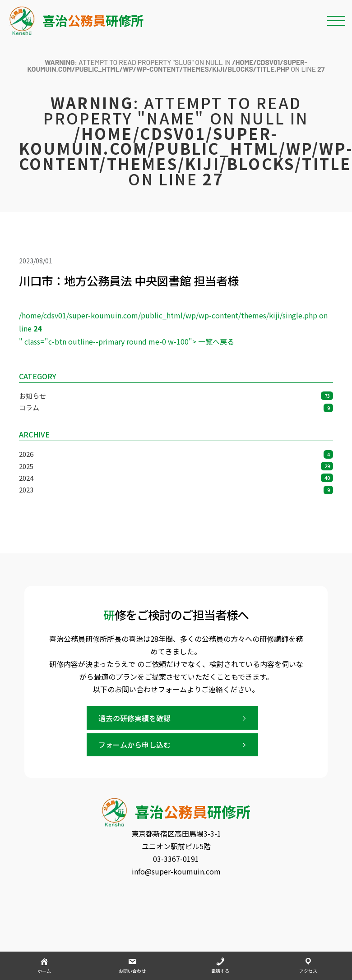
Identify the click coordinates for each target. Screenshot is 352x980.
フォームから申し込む (134, 745)
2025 (176, 466)
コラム (176, 407)
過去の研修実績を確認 (134, 718)
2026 (176, 454)
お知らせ (176, 396)
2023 (176, 490)
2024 (176, 478)
